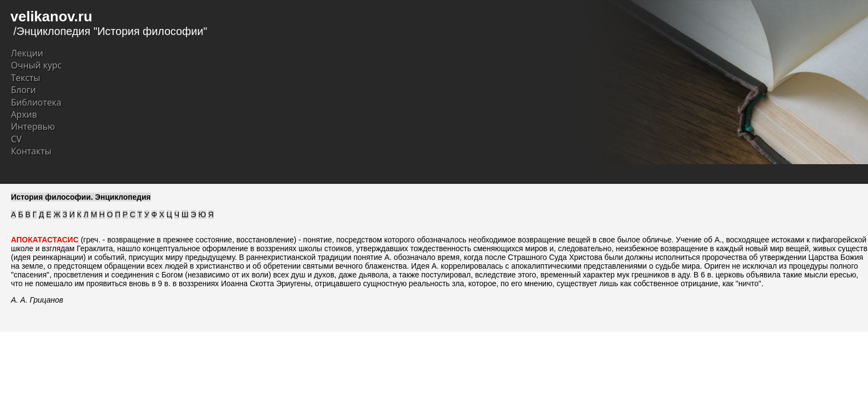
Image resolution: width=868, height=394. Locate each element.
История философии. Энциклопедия (81, 197)
